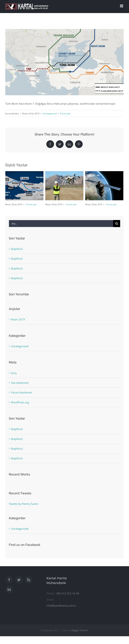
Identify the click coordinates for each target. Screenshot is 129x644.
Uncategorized (50, 114)
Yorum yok (65, 114)
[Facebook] (9, 580)
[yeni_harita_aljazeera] (64, 62)
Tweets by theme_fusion (24, 504)
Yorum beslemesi (21, 392)
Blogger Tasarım (80, 630)
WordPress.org (20, 402)
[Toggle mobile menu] (122, 6)
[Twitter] (19, 580)
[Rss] (29, 580)
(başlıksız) (17, 249)
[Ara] (117, 224)
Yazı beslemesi (20, 383)
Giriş (14, 373)
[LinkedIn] (9, 589)
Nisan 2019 (18, 319)
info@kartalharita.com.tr (61, 606)
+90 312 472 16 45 (67, 593)
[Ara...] (61, 224)
